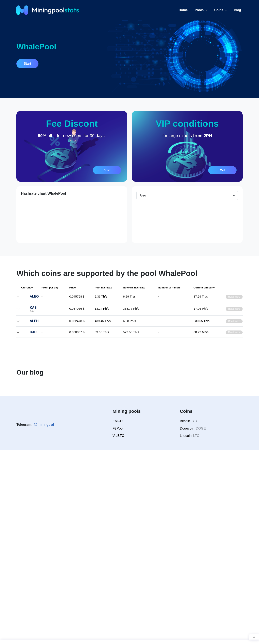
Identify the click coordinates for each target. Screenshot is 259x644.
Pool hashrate (120, 316)
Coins (219, 10)
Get (222, 170)
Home (183, 10)
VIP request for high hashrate (167, 351)
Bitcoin (190, 615)
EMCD (117, 615)
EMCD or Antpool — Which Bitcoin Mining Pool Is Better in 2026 (158, 536)
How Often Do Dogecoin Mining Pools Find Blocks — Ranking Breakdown (41, 536)
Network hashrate (99, 316)
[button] (72, 146)
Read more (234, 301)
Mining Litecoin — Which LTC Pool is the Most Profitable (214, 536)
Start (28, 63)
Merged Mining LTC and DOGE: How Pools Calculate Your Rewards (98, 536)
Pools (199, 10)
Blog (238, 10)
